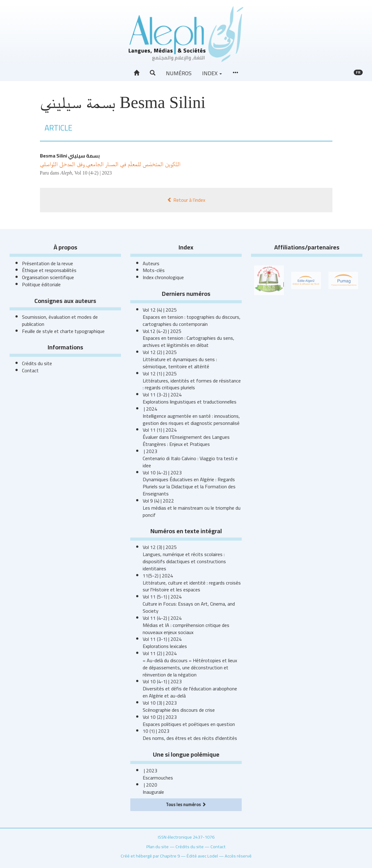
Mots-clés (154, 270)
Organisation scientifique (48, 277)
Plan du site (158, 846)
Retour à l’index (186, 200)
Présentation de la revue (48, 263)
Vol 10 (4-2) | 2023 (93, 173)
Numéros (179, 73)
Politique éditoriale (41, 284)
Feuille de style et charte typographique (63, 331)
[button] (153, 73)
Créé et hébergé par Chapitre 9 (150, 856)
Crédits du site (37, 363)
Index (212, 73)
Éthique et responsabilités (49, 270)
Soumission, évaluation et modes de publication (60, 320)
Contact (30, 370)
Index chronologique (163, 277)
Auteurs (151, 263)
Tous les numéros (186, 804)
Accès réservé (238, 856)
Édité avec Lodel (202, 856)
